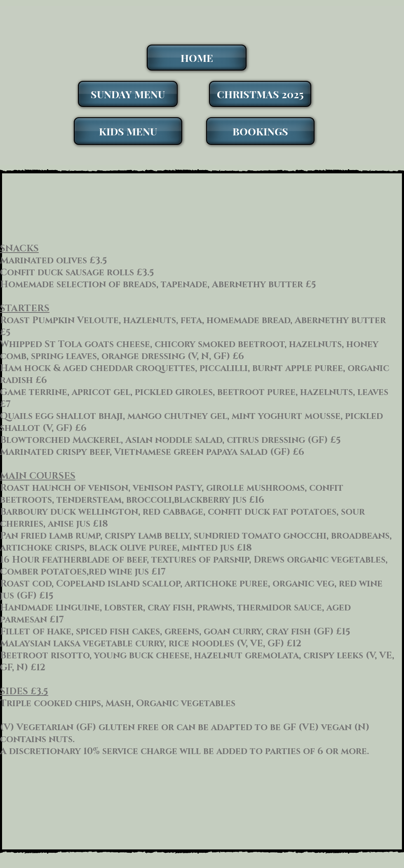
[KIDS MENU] (128, 131)
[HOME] (197, 58)
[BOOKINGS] (260, 131)
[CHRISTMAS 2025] (260, 94)
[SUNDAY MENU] (128, 94)
